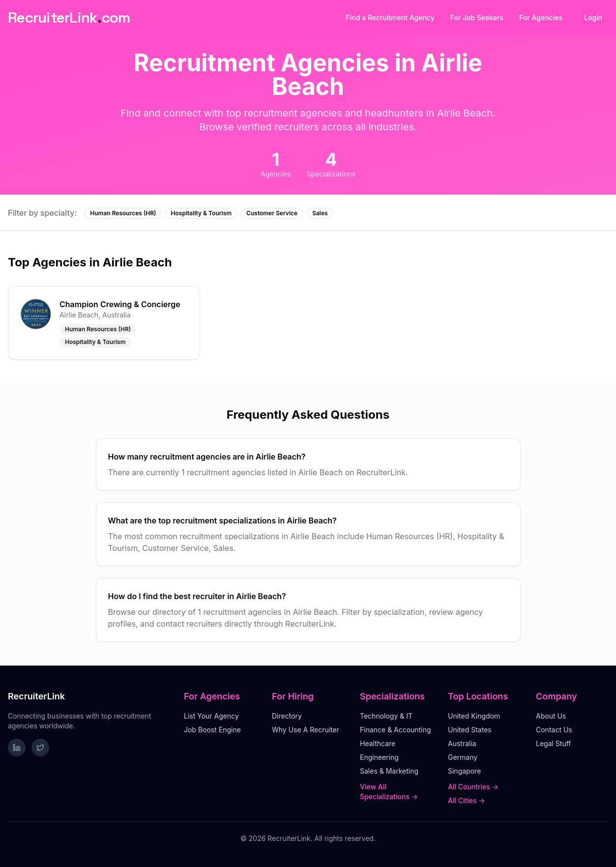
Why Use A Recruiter (306, 730)
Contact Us (554, 730)
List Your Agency (211, 716)
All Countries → (473, 787)
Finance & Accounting (396, 730)
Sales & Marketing (389, 771)
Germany (463, 757)
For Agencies (541, 17)
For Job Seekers (477, 17)
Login (593, 17)
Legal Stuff (554, 743)
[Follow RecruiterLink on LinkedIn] (17, 748)
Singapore (464, 771)
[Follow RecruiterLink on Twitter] (40, 748)
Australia (462, 743)
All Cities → (467, 800)
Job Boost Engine (212, 730)
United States (470, 730)
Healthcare (378, 743)
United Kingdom (474, 716)
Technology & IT (386, 716)
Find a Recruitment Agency (390, 17)
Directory (287, 716)
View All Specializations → (389, 792)
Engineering (379, 757)
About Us (551, 716)
